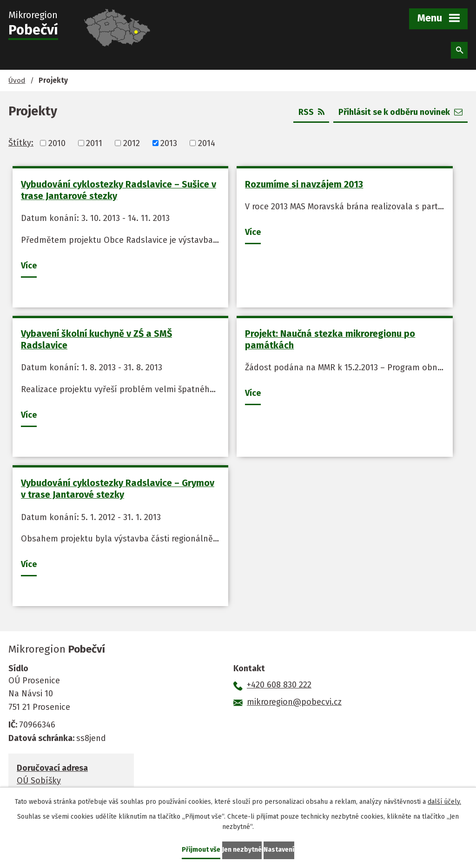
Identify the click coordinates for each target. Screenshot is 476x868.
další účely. (444, 802)
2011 (94, 143)
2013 (169, 143)
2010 (57, 143)
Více (29, 266)
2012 (132, 143)
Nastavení (279, 850)
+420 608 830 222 (279, 685)
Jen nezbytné (242, 850)
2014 (207, 143)
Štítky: (21, 143)
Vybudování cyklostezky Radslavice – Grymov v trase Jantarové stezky (118, 489)
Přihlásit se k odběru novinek (400, 112)
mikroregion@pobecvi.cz (294, 702)
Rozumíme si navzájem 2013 (304, 184)
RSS (311, 112)
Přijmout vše (201, 850)
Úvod (17, 80)
